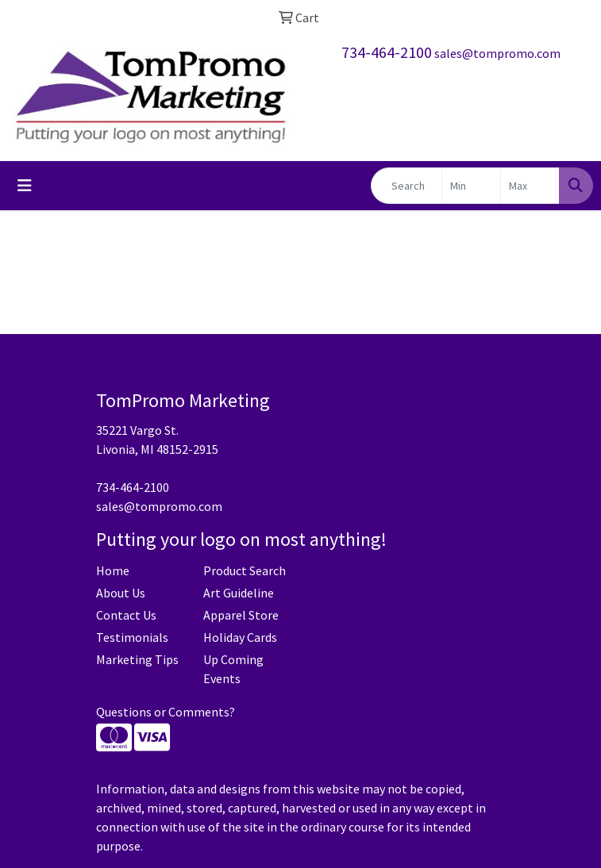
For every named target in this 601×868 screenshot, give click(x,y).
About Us (121, 593)
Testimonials (132, 637)
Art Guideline (239, 593)
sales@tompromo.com (497, 53)
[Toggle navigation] (25, 186)
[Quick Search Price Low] (471, 186)
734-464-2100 (387, 52)
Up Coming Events (233, 669)
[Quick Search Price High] (530, 186)
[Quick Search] (406, 186)
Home (113, 570)
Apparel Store (241, 615)
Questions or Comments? (166, 712)
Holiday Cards (240, 637)
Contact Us (126, 615)
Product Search (245, 570)
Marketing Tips (137, 659)
